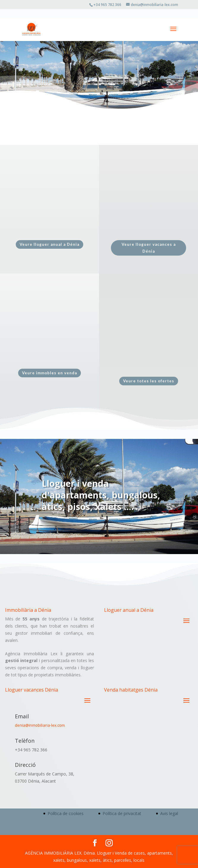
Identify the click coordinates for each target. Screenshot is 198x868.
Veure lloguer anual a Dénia (49, 244)
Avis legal (169, 813)
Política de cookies (66, 813)
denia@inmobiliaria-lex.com (40, 725)
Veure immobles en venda (49, 373)
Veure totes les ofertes (149, 381)
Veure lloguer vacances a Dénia (149, 248)
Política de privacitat (122, 813)
